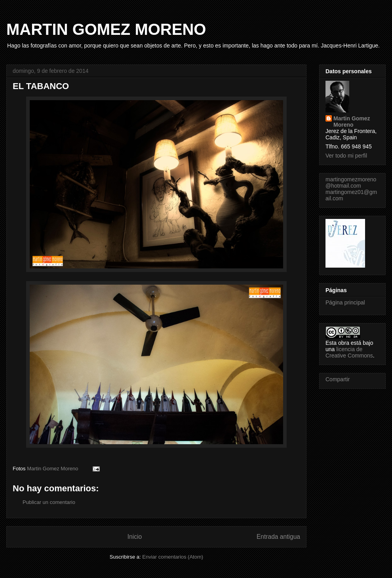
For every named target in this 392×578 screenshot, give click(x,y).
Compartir (338, 379)
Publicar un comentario (49, 502)
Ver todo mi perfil (346, 156)
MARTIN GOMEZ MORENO (106, 29)
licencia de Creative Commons (349, 352)
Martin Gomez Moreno (352, 122)
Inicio (135, 537)
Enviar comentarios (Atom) (173, 557)
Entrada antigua (278, 537)
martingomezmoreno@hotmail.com (351, 183)
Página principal (345, 302)
